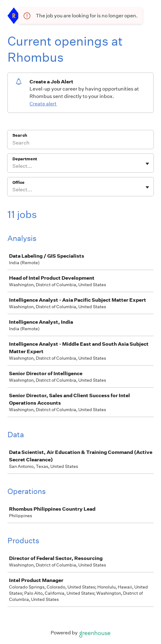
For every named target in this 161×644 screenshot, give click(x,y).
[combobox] (13, 166)
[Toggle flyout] (147, 164)
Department (25, 159)
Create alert (43, 104)
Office (18, 182)
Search (20, 135)
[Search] (80, 144)
